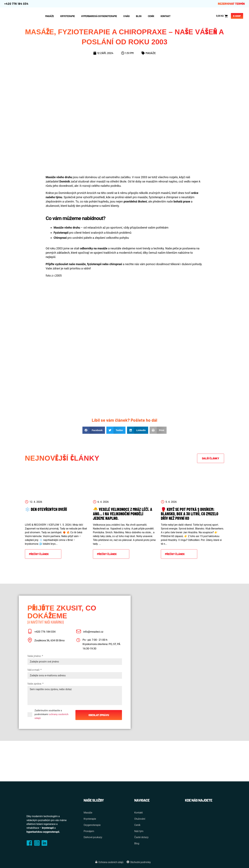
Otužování (140, 819)
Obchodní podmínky (140, 862)
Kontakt (165, 16)
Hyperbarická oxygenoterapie (99, 16)
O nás (126, 16)
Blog (139, 16)
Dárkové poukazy (93, 837)
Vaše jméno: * (35, 656)
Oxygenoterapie (92, 825)
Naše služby (94, 800)
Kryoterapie (68, 16)
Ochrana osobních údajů (111, 862)
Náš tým (139, 831)
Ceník (151, 16)
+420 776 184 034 (16, 4)
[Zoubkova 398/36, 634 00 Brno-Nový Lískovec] (204, 826)
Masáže (151, 53)
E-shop (237, 16)
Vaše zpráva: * (35, 684)
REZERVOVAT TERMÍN (231, 4)
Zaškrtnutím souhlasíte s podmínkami (52, 714)
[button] (94, 430)
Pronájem (89, 831)
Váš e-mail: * (35, 670)
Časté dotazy (141, 837)
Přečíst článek (39, 554)
